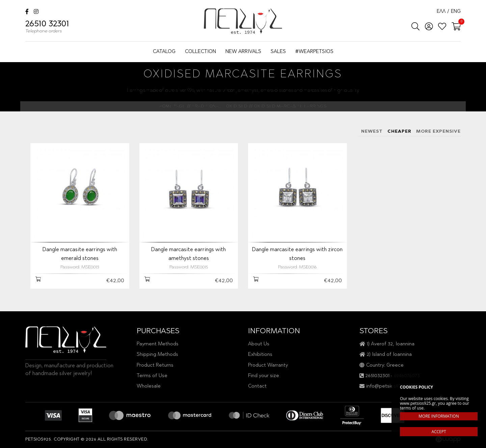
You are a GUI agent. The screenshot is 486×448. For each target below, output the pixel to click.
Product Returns (155, 365)
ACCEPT (439, 432)
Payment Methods (158, 344)
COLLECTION (200, 52)
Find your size (264, 376)
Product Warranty (268, 365)
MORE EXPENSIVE (438, 131)
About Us (259, 344)
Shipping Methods (157, 355)
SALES (278, 52)
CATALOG (164, 52)
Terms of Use (152, 376)
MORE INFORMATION (439, 416)
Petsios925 (243, 21)
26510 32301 (47, 28)
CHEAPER (399, 131)
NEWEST (372, 131)
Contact (257, 386)
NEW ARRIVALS (243, 52)
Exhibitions (260, 355)
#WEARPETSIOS (314, 52)
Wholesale (149, 386)
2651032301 (377, 376)
